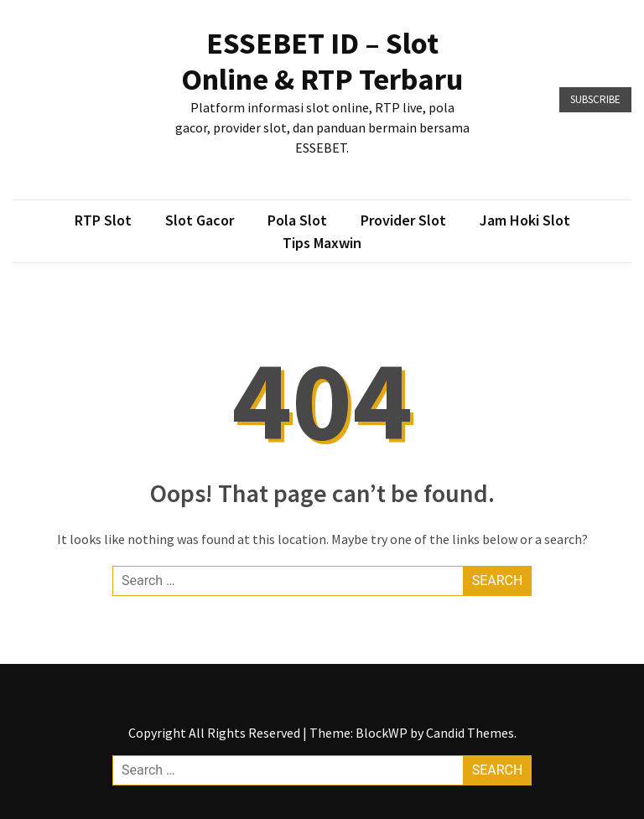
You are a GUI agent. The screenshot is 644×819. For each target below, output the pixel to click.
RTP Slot (103, 220)
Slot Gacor (200, 220)
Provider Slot (403, 220)
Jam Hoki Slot (525, 220)
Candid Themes (470, 733)
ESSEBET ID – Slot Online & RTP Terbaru (322, 61)
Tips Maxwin (322, 243)
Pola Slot (297, 220)
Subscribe (595, 99)
